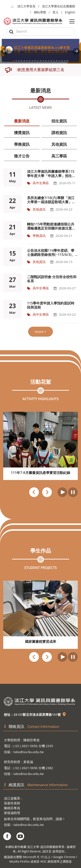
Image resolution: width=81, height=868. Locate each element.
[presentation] (34, 493)
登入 (56, 12)
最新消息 (22, 121)
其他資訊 (59, 144)
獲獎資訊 (22, 133)
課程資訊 (59, 133)
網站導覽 (40, 12)
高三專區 (59, 156)
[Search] (40, 31)
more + (40, 332)
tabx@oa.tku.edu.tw (29, 752)
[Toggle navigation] (72, 21)
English (70, 12)
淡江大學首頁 (26, 6)
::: (12, 6)
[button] (5, 51)
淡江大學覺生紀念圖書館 (59, 6)
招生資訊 (59, 121)
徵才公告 (22, 156)
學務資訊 (22, 144)
